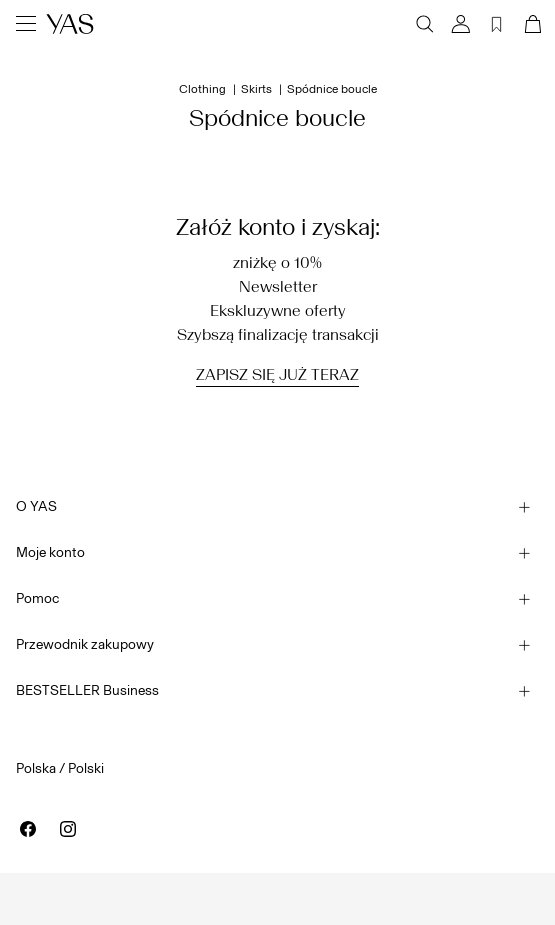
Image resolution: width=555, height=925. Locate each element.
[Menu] (26, 24)
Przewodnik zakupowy (85, 644)
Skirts (256, 89)
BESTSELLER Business (87, 690)
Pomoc (37, 598)
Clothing (202, 89)
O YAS (36, 506)
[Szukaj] (425, 24)
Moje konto (50, 552)
